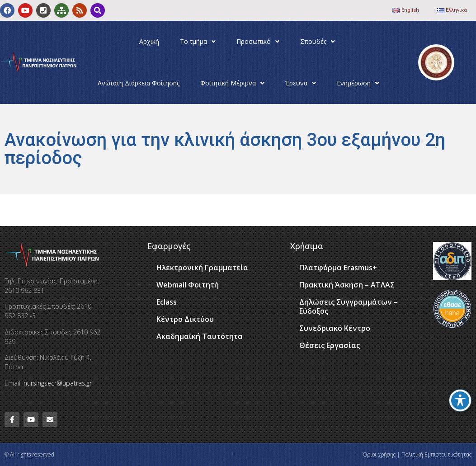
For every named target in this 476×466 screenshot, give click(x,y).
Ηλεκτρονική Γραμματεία (202, 268)
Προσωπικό (258, 42)
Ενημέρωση (358, 83)
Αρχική (149, 41)
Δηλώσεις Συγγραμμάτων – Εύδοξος (349, 306)
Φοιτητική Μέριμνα (232, 83)
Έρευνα (301, 83)
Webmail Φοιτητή (188, 285)
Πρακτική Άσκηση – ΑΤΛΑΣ (347, 285)
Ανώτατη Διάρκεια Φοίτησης (139, 83)
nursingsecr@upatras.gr (58, 383)
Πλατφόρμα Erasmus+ (338, 268)
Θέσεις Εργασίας (330, 345)
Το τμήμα (198, 42)
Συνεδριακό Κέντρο (335, 328)
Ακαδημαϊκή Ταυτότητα (200, 336)
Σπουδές (318, 42)
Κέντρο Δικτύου (185, 319)
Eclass (167, 302)
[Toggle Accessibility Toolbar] (460, 400)
